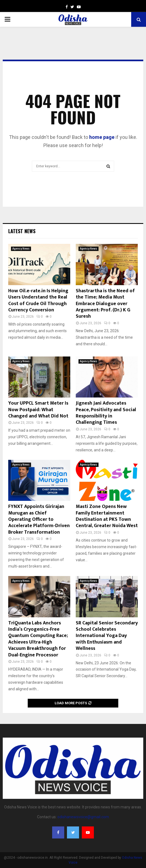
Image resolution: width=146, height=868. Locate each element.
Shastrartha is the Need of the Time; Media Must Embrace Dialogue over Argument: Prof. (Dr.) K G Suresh (105, 304)
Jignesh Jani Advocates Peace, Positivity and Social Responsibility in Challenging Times (106, 413)
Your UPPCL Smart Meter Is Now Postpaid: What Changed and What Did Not (38, 410)
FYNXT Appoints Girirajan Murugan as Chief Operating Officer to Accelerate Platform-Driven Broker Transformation (39, 519)
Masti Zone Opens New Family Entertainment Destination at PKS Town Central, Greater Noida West (107, 516)
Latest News (22, 231)
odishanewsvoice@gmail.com (83, 817)
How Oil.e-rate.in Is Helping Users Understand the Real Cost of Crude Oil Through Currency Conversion (38, 300)
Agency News (21, 249)
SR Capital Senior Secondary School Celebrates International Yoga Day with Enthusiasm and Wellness (107, 636)
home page (102, 137)
